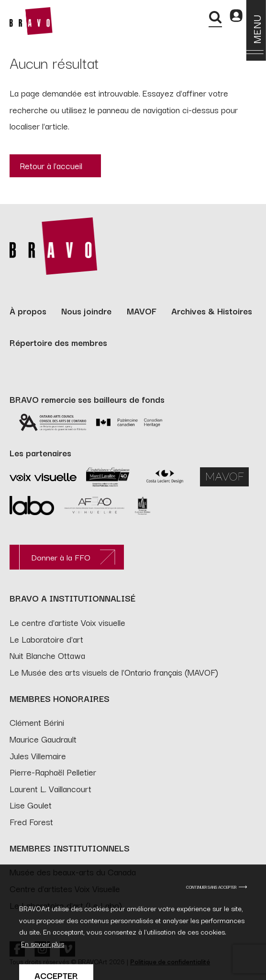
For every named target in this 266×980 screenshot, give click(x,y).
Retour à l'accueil (51, 165)
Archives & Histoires (212, 311)
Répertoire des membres (58, 342)
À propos (28, 311)
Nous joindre (86, 311)
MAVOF (142, 311)
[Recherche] (215, 17)
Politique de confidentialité (170, 961)
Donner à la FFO (61, 557)
